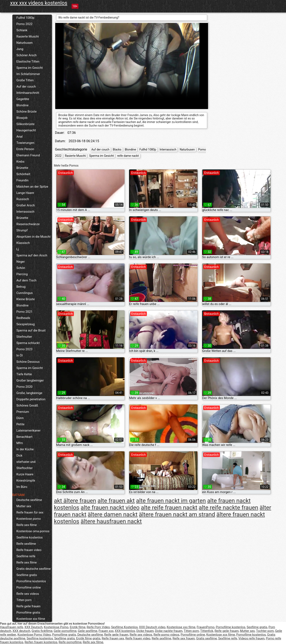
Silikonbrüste (26, 124)
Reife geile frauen (29, 606)
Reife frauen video (29, 550)
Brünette (22, 168)
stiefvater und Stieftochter (26, 465)
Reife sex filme (27, 525)
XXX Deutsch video (152, 627)
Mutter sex (24, 506)
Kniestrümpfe (26, 481)
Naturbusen (25, 43)
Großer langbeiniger (30, 380)
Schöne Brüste (27, 112)
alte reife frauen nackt (169, 508)
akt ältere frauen (75, 501)
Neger (21, 262)
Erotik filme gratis (88, 638)
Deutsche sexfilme (29, 500)
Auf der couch (26, 87)
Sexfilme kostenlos (30, 537)
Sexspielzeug (26, 324)
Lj (18, 249)
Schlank (22, 30)
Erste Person (25, 149)
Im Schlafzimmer (28, 74)
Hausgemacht (26, 130)
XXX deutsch (21, 631)
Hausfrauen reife (12, 627)
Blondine (23, 105)
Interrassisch (25, 212)
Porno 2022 (25, 24)
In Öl (20, 355)
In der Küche (25, 449)
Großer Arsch (26, 205)
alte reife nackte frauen (228, 508)
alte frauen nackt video (110, 508)
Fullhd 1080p (25, 18)
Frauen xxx (106, 631)
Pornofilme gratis (28, 613)
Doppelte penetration (31, 399)
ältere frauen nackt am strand (177, 514)
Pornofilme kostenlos (31, 581)
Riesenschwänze (28, 224)
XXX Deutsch (33, 627)
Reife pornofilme (70, 642)
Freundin (23, 180)
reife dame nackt (128, 156)
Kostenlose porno (29, 519)
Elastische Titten (28, 62)
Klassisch (23, 243)
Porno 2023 (25, 349)
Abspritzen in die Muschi (34, 237)
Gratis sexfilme (206, 638)
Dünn (20, 418)
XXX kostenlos (125, 631)
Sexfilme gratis (27, 575)
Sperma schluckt (28, 343)
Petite (21, 424)
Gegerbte (23, 99)
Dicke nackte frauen (169, 631)
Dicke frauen (145, 631)
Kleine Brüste (26, 299)
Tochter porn (265, 631)
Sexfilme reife (26, 556)
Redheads (23, 318)
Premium (23, 412)
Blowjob (22, 118)
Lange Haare (25, 193)
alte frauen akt (116, 501)
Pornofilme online (29, 588)
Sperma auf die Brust (31, 330)
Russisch (23, 199)
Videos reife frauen (252, 638)
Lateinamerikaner (29, 431)
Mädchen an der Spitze (32, 187)
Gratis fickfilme (42, 631)
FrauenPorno (206, 627)
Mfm (20, 443)
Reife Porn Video (98, 627)
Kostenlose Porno (56, 627)
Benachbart (25, 437)
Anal (20, 137)
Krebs (20, 162)
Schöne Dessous (28, 362)
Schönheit (23, 174)
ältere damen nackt (113, 514)
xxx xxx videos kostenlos (39, 3)
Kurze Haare (25, 474)
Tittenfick (207, 631)
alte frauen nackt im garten (171, 501)
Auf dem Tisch (26, 280)
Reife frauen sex (113, 638)
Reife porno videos (166, 635)
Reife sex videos (28, 594)
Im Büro (22, 487)
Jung (20, 49)
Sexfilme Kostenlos (125, 627)
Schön (21, 268)
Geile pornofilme (65, 631)
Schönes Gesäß (27, 405)
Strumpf (22, 230)
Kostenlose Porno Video (34, 635)
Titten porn (24, 600)
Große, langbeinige (29, 393)
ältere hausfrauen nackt (111, 521)
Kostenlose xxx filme (31, 619)
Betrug (21, 287)
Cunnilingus (25, 293)
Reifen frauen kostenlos (41, 642)
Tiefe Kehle (24, 374)
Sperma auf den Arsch (32, 255)
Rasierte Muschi (28, 36)
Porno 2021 (25, 312)
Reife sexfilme (26, 544)
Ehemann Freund (28, 155)
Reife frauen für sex (30, 512)
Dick (20, 456)
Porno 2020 (25, 387)
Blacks (117, 149)
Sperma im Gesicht (30, 68)
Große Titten (25, 80)
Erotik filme (77, 627)
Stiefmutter (24, 337)
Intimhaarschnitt (28, 93)
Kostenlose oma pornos (33, 531)
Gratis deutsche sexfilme (34, 569)
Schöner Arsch (27, 55)
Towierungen (25, 143)
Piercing (22, 274)
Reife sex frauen (184, 638)
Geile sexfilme (88, 631)
